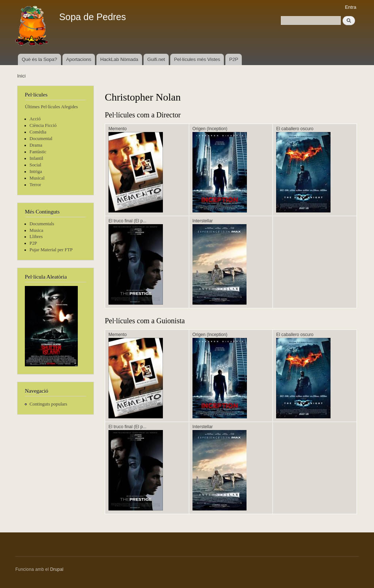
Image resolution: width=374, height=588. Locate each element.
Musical (37, 178)
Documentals (42, 224)
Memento (118, 129)
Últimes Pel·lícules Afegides (51, 107)
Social (35, 165)
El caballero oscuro (295, 129)
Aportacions (79, 59)
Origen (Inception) (210, 129)
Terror (35, 185)
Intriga (36, 171)
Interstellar (203, 221)
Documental (41, 139)
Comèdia (38, 132)
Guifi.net (156, 59)
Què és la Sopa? (39, 59)
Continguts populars (48, 404)
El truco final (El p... (127, 221)
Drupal (57, 569)
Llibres (36, 237)
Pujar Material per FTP (51, 250)
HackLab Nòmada (119, 59)
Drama (36, 145)
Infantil (37, 158)
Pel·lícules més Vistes (197, 59)
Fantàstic (38, 152)
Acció (35, 119)
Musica (37, 230)
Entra (350, 7)
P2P (234, 59)
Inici (21, 76)
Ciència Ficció (43, 125)
